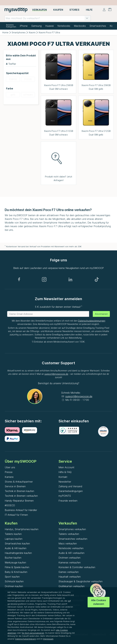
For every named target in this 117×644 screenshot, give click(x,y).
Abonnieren (101, 314)
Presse (9, 472)
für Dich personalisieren (33, 633)
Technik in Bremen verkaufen (21, 496)
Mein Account (66, 467)
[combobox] (48, 18)
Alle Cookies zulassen (99, 602)
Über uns (10, 467)
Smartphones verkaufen (72, 529)
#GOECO (10, 505)
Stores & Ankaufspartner (19, 482)
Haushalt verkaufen (70, 577)
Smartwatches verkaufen (73, 539)
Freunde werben (68, 501)
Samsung (36, 26)
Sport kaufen (12, 577)
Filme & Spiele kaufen (17, 567)
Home (5, 32)
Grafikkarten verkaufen (72, 586)
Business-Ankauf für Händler (21, 510)
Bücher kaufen (13, 558)
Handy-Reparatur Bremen (19, 501)
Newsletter (65, 482)
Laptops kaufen (14, 539)
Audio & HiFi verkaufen (71, 553)
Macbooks (80, 26)
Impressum (48, 639)
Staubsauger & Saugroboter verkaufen (81, 581)
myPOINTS (65, 496)
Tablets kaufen (13, 534)
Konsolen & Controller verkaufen (77, 567)
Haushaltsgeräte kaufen (18, 553)
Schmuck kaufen (14, 581)
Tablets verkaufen (69, 534)
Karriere (9, 477)
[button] (87, 18)
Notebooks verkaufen (71, 548)
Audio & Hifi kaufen (16, 548)
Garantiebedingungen (71, 491)
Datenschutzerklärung (26, 639)
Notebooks (64, 26)
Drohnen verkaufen (69, 558)
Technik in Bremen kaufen (19, 491)
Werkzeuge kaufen (15, 563)
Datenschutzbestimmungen (92, 321)
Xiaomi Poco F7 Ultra (49, 32)
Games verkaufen (69, 572)
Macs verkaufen (68, 544)
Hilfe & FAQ (65, 472)
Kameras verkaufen (70, 563)
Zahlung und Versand (70, 486)
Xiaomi (32, 32)
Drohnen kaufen (14, 586)
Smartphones (19, 32)
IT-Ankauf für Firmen (16, 515)
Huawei (50, 26)
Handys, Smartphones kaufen (22, 529)
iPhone (24, 26)
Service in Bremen (15, 486)
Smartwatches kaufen (17, 544)
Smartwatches (98, 26)
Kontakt (63, 477)
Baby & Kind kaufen (16, 572)
